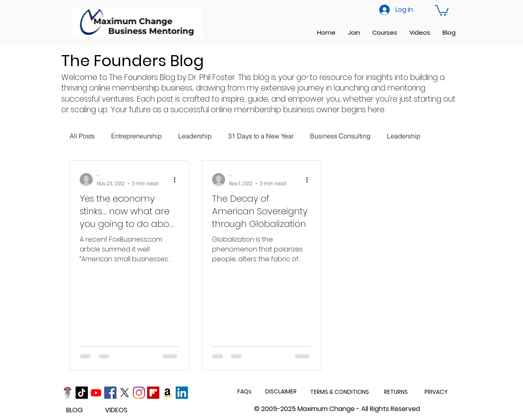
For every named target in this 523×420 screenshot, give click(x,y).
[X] (125, 393)
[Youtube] (96, 393)
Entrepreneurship (136, 136)
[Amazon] (168, 393)
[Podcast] (67, 393)
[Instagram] (139, 393)
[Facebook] (110, 393)
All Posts (82, 136)
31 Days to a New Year (261, 136)
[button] (442, 10)
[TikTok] (82, 393)
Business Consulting (340, 136)
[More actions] (177, 180)
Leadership (195, 136)
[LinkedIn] (182, 393)
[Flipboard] (153, 393)
